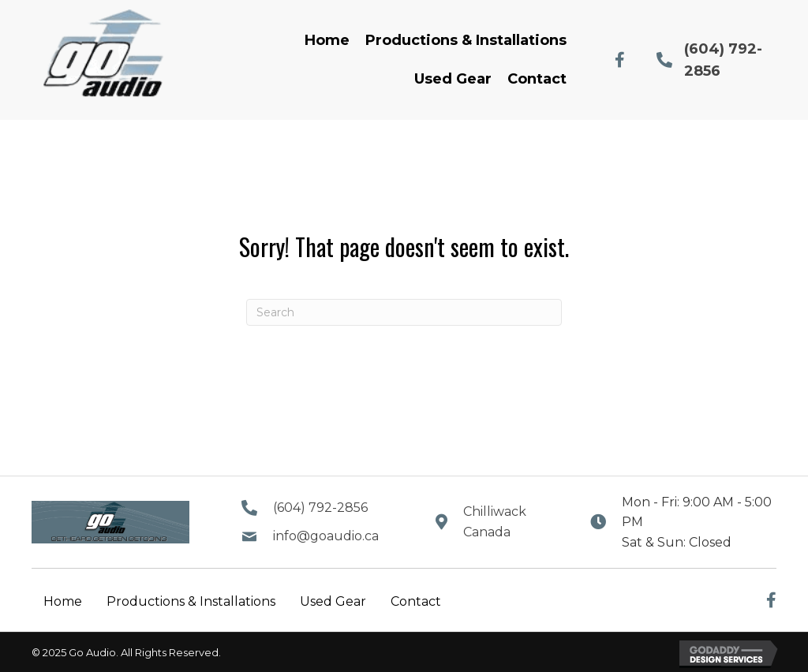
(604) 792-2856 (320, 508)
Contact (416, 601)
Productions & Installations (191, 601)
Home (63, 601)
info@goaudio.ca (326, 536)
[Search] (404, 312)
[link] (327, 41)
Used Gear (333, 601)
